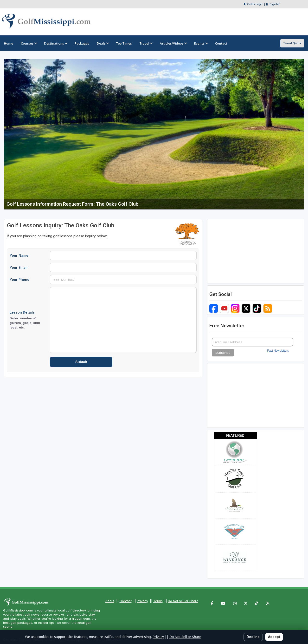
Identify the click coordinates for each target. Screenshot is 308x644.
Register (274, 4)
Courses (29, 43)
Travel (146, 43)
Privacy (142, 601)
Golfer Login (255, 4)
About (110, 601)
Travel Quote (292, 43)
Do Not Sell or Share (183, 601)
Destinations (55, 43)
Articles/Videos (173, 43)
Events (201, 43)
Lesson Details (28, 320)
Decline (253, 637)
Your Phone (19, 279)
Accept (274, 637)
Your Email (19, 267)
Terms (158, 601)
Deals (103, 43)
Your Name (19, 255)
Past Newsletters (278, 351)
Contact (126, 601)
